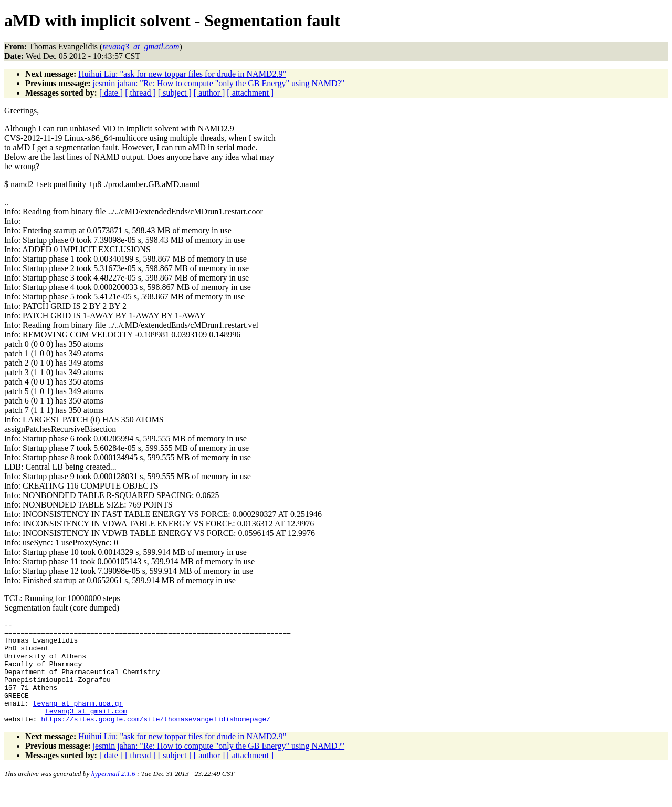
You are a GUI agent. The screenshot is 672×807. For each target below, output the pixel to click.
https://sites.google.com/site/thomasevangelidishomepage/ (156, 739)
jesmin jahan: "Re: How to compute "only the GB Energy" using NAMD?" (219, 83)
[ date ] (111, 93)
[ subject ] (175, 93)
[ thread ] (140, 93)
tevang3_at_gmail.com (86, 730)
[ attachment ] (250, 93)
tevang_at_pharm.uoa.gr (78, 720)
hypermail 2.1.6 (113, 794)
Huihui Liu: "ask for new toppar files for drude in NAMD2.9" (182, 74)
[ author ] (209, 93)
